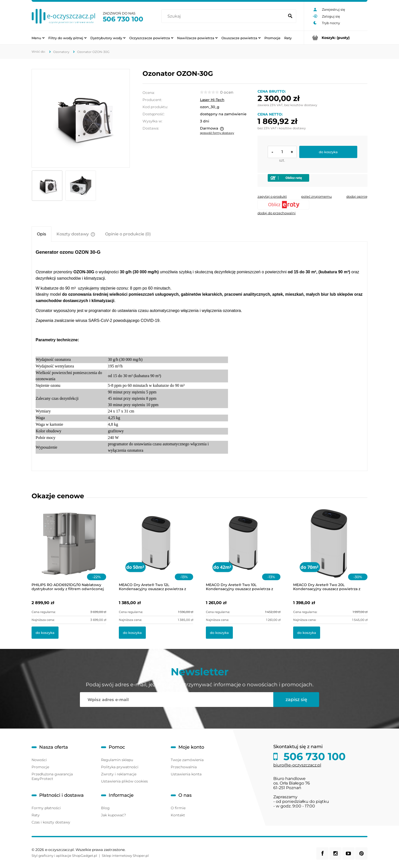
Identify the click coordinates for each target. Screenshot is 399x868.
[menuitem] (38, 38)
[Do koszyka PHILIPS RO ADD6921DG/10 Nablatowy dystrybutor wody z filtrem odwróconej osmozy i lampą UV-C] (45, 633)
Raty (36, 815)
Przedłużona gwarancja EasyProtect (52, 776)
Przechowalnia (184, 767)
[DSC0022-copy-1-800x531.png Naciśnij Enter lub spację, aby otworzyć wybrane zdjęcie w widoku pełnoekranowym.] (81, 118)
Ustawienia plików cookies (124, 781)
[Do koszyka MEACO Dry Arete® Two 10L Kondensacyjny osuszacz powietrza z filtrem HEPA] (219, 633)
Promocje (40, 767)
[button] (272, 196)
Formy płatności (46, 808)
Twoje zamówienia (187, 760)
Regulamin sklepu (117, 760)
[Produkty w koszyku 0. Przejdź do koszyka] (336, 38)
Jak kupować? (113, 815)
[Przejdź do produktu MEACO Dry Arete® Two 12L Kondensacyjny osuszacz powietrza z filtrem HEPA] (156, 550)
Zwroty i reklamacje (119, 774)
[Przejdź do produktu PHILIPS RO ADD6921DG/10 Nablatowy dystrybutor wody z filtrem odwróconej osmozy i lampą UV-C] (69, 550)
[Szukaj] (290, 16)
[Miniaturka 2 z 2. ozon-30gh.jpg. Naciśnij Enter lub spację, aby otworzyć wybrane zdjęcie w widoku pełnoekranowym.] (81, 186)
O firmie (178, 808)
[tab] (41, 234)
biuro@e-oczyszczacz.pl (297, 765)
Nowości (39, 760)
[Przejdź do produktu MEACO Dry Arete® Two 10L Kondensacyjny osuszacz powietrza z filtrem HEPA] (243, 550)
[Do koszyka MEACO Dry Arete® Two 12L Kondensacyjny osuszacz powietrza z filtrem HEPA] (132, 633)
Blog (105, 808)
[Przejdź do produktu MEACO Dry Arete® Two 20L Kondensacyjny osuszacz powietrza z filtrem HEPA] (330, 550)
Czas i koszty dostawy (51, 822)
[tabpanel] (199, 356)
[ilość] (282, 152)
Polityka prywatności (120, 767)
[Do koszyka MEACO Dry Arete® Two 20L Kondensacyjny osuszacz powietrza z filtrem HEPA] (307, 633)
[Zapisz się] (296, 700)
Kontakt (178, 815)
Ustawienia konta (186, 774)
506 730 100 (123, 19)
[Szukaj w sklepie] (224, 16)
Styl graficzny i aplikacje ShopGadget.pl (64, 856)
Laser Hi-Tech (212, 100)
